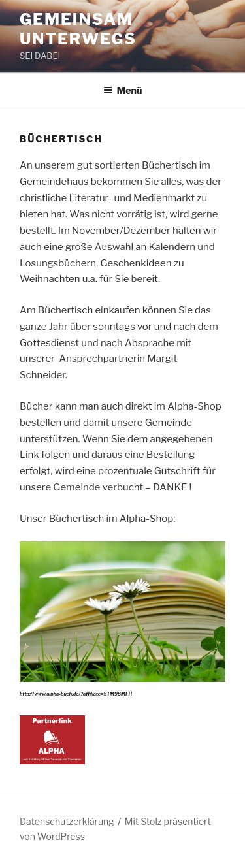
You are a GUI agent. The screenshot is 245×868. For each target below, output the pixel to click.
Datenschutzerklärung (67, 821)
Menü (123, 90)
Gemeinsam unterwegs (78, 29)
